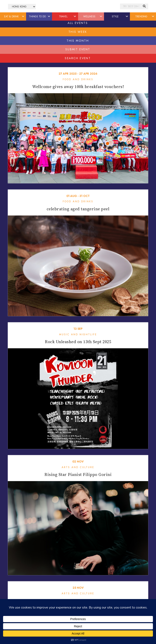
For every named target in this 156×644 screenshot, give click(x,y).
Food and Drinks (78, 79)
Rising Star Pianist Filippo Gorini (78, 474)
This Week (78, 32)
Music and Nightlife (78, 334)
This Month (78, 41)
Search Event (78, 58)
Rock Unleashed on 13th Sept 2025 (78, 342)
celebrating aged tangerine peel (78, 209)
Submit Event (78, 49)
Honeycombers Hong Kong (78, 6)
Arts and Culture (78, 467)
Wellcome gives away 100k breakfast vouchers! (78, 87)
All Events (78, 23)
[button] (23, 16)
